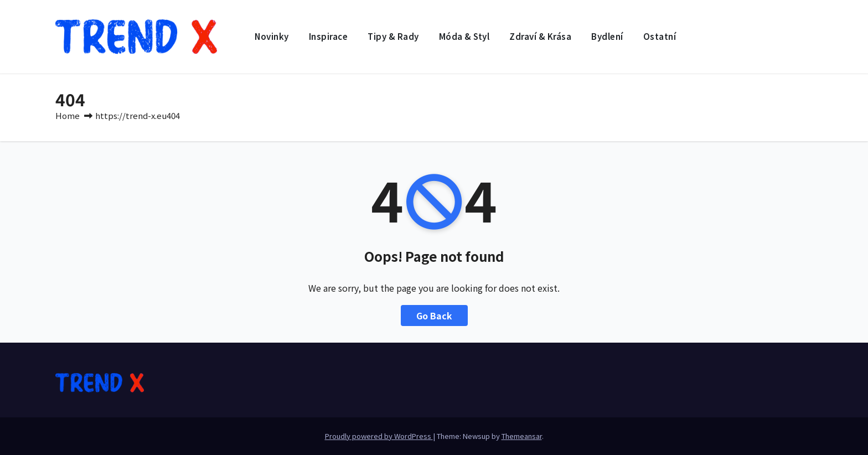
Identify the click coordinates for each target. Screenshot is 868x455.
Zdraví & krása (540, 36)
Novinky (272, 36)
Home (68, 115)
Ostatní (660, 36)
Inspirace (329, 36)
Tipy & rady (393, 36)
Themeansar (522, 436)
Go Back (434, 316)
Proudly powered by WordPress (379, 436)
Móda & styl (464, 36)
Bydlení (607, 36)
